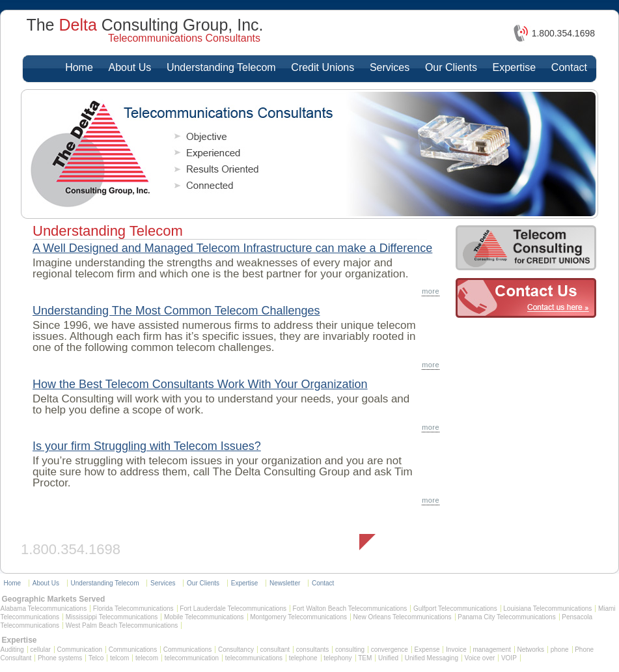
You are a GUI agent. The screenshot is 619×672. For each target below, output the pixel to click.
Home (79, 67)
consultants (313, 650)
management (491, 650)
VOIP (509, 658)
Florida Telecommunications (133, 609)
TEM (365, 658)
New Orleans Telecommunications (403, 617)
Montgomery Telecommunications (298, 617)
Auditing (12, 650)
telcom (119, 658)
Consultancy (236, 650)
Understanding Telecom (221, 67)
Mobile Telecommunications (204, 617)
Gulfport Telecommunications (455, 609)
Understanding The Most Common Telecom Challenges (176, 311)
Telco (96, 658)
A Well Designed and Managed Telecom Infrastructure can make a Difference (232, 248)
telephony (337, 658)
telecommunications (254, 658)
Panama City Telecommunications (506, 617)
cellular (40, 650)
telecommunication (192, 658)
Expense (427, 650)
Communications (133, 650)
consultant (275, 650)
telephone (303, 658)
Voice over (480, 658)
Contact (569, 67)
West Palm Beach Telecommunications (122, 625)
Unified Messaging (432, 658)
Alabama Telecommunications (44, 609)
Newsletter (285, 583)
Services (390, 67)
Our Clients (451, 67)
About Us (130, 67)
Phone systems (60, 658)
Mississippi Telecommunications (112, 617)
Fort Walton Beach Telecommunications (350, 609)
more (431, 291)
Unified (388, 658)
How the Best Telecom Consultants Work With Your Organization (200, 384)
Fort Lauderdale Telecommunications (233, 609)
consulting (350, 650)
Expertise (515, 67)
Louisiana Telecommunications (547, 609)
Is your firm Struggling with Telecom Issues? (147, 446)
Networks (530, 650)
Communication (80, 650)
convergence (390, 650)
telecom (147, 658)
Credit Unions (323, 67)
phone (560, 650)
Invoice (456, 650)
